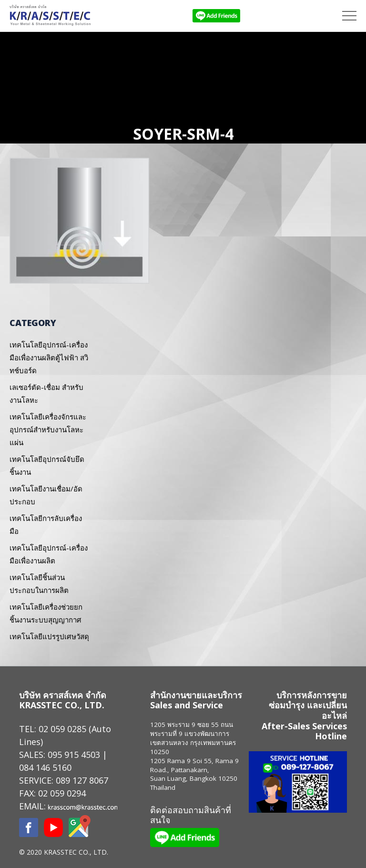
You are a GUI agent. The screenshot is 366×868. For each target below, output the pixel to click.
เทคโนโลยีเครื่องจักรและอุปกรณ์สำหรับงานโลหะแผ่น (48, 429)
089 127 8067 (82, 780)
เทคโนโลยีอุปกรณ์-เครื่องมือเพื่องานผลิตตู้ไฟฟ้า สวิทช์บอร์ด (49, 357)
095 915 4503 (74, 755)
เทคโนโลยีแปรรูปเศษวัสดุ (49, 636)
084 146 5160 (45, 767)
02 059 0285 (62, 729)
